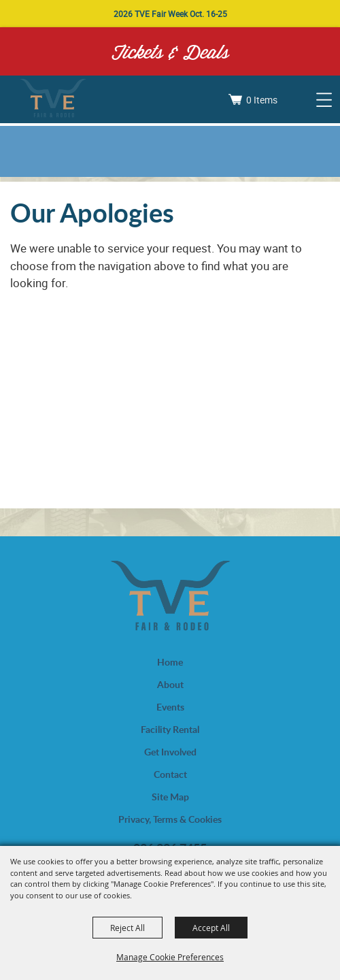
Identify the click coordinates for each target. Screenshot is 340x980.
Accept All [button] (211, 928)
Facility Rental (170, 729)
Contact (170, 774)
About (170, 684)
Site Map (170, 797)
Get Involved (170, 752)
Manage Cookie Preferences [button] (170, 957)
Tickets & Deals (170, 51)
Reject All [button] (128, 928)
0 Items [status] (262, 100)
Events (170, 707)
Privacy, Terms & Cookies (170, 819)
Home (170, 662)
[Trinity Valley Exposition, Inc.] (53, 99)
